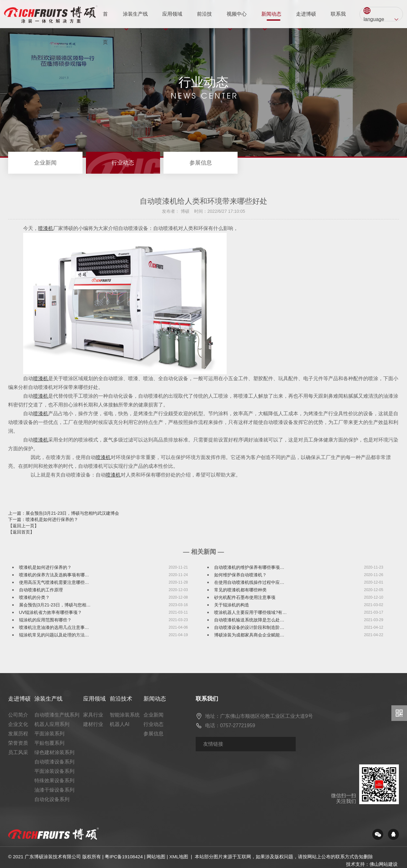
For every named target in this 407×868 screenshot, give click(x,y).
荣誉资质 (18, 743)
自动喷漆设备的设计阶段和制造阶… (249, 627)
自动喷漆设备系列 (54, 762)
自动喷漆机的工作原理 (41, 590)
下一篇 (43, 519)
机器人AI (120, 724)
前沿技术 (204, 20)
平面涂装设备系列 (54, 771)
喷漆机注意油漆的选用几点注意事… (54, 627)
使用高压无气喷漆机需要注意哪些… (54, 582)
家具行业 (93, 715)
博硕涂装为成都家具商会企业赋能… (249, 635)
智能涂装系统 (125, 715)
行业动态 (123, 163)
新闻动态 (271, 20)
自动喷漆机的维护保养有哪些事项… (249, 567)
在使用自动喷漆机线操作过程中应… (249, 582)
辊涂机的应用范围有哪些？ (45, 620)
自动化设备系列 (52, 799)
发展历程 (18, 734)
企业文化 (18, 724)
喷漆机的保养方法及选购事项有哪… (54, 575)
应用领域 (172, 20)
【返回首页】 (21, 532)
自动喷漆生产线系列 (57, 715)
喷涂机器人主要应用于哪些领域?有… (250, 612)
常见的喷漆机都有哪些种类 (240, 590)
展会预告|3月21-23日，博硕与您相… (55, 605)
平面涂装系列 (49, 734)
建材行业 (93, 724)
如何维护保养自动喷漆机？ (240, 575)
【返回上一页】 (23, 526)
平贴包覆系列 (49, 743)
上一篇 (64, 513)
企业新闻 (45, 163)
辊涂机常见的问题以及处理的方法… (54, 635)
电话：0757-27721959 (230, 725)
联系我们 (338, 20)
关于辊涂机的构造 (232, 605)
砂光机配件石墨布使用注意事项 (245, 597)
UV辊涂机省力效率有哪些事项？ (50, 612)
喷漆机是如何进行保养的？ (45, 567)
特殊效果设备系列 (54, 781)
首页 (105, 20)
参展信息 (201, 163)
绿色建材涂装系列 (54, 752)
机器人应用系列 (52, 724)
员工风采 (18, 752)
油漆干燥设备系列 (54, 790)
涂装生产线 (135, 20)
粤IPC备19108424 (124, 857)
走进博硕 (306, 20)
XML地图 (179, 857)
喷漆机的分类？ (34, 597)
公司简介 (18, 715)
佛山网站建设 (384, 864)
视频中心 (237, 20)
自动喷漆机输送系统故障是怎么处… (249, 620)
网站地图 (156, 857)
